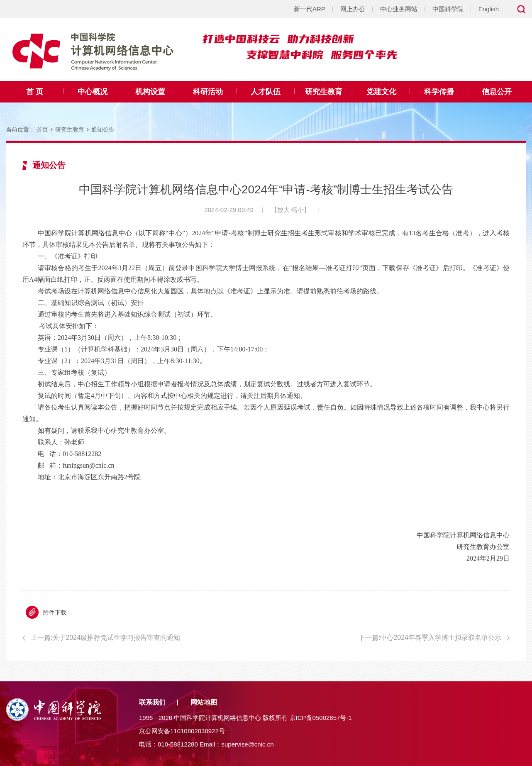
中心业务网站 (399, 9)
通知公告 (103, 129)
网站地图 (204, 702)
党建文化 (381, 92)
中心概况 (93, 92)
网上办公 (353, 9)
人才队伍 (266, 92)
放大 (283, 210)
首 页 (35, 92)
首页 (42, 129)
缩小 (298, 210)
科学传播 (439, 92)
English (489, 9)
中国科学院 (448, 9)
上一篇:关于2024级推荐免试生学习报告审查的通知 (105, 638)
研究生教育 (324, 92)
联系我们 (152, 702)
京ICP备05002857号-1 (321, 718)
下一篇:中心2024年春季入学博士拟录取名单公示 (430, 638)
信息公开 (497, 92)
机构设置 (150, 92)
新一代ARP (310, 9)
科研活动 (208, 92)
